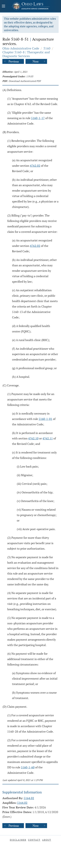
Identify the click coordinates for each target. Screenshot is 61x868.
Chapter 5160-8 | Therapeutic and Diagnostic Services (26, 54)
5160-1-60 (28, 767)
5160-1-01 (45, 419)
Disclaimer (18, 840)
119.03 (30, 76)
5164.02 (29, 798)
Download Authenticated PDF (25, 81)
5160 (47, 48)
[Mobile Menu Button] (3, 6)
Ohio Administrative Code (21, 48)
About (47, 840)
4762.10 (33, 438)
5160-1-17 (38, 118)
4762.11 (48, 438)
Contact (34, 840)
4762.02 (35, 166)
